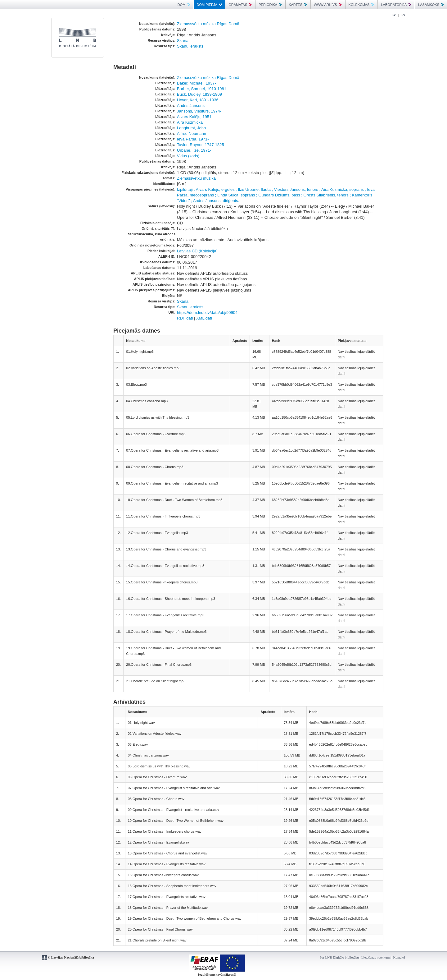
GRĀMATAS (240, 5)
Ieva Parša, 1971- (193, 139)
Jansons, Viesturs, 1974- (199, 111)
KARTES (298, 5)
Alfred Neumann (192, 133)
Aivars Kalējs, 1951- (195, 117)
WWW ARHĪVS (328, 5)
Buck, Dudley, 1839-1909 (199, 94)
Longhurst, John (191, 128)
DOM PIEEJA (210, 5)
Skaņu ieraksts (190, 46)
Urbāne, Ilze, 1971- (194, 150)
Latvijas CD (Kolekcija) (197, 251)
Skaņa (183, 41)
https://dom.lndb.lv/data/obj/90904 (207, 313)
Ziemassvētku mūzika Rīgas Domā (208, 24)
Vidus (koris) (188, 156)
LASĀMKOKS (431, 5)
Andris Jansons (191, 106)
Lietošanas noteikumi (376, 957)
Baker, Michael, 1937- (196, 83)
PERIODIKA (270, 5)
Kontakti (399, 957)
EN (403, 15)
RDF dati (185, 318)
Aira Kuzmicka (190, 122)
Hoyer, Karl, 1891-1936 (198, 100)
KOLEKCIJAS (361, 5)
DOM (184, 5)
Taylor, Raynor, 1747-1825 (201, 145)
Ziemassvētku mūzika (196, 178)
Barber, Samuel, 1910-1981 (202, 89)
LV (394, 15)
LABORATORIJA (396, 5)
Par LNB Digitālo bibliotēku (339, 957)
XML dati (204, 318)
